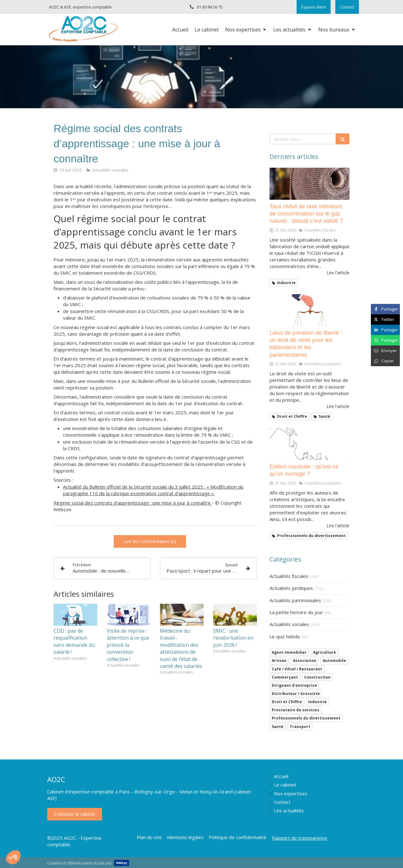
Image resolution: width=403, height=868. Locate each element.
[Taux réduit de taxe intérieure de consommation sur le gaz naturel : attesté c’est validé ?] (309, 184)
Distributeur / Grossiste (296, 694)
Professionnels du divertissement (306, 718)
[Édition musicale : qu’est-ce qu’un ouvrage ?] (309, 444)
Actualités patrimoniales (295, 600)
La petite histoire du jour (296, 612)
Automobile (334, 661)
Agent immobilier (289, 652)
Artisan (279, 661)
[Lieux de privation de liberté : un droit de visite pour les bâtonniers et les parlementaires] (309, 310)
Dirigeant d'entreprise (294, 685)
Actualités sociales (289, 624)
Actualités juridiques (291, 588)
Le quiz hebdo (285, 636)
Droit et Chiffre (287, 702)
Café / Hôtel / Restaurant (297, 669)
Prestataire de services (295, 710)
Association (305, 661)
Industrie (318, 702)
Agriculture (324, 652)
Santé (278, 727)
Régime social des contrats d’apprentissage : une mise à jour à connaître (133, 503)
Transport (300, 727)
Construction (317, 677)
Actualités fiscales (289, 576)
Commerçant (285, 677)
